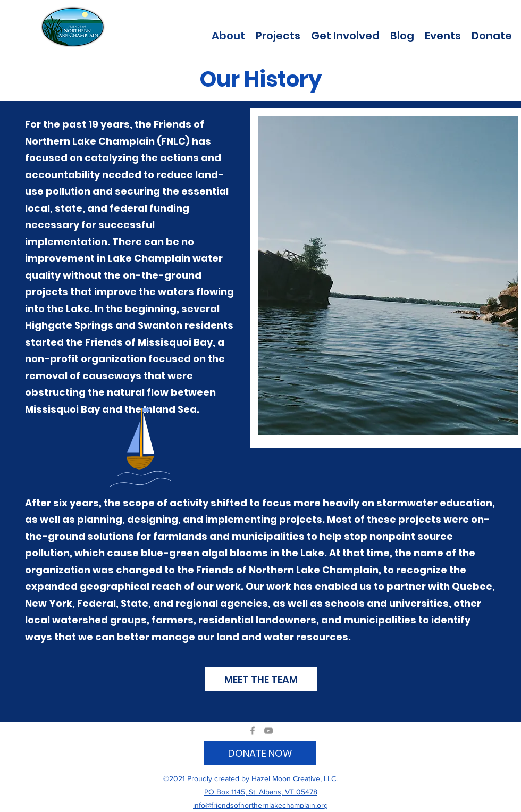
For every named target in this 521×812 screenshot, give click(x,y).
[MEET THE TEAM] (261, 679)
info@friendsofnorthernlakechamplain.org (260, 805)
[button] (278, 35)
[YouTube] (268, 731)
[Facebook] (253, 731)
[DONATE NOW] (260, 753)
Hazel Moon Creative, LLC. (295, 778)
